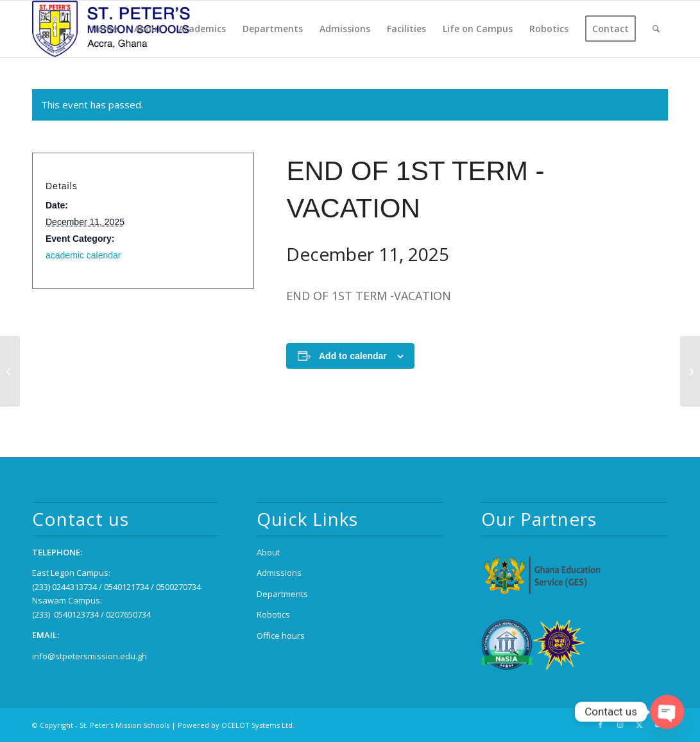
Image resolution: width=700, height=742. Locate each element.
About (268, 552)
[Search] (656, 29)
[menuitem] (104, 29)
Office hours (281, 636)
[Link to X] (639, 725)
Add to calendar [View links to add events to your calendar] (353, 356)
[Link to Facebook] (601, 725)
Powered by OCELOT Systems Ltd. (236, 725)
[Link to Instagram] (620, 725)
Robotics (273, 614)
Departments (282, 594)
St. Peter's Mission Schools (124, 725)
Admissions (279, 573)
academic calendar (83, 255)
